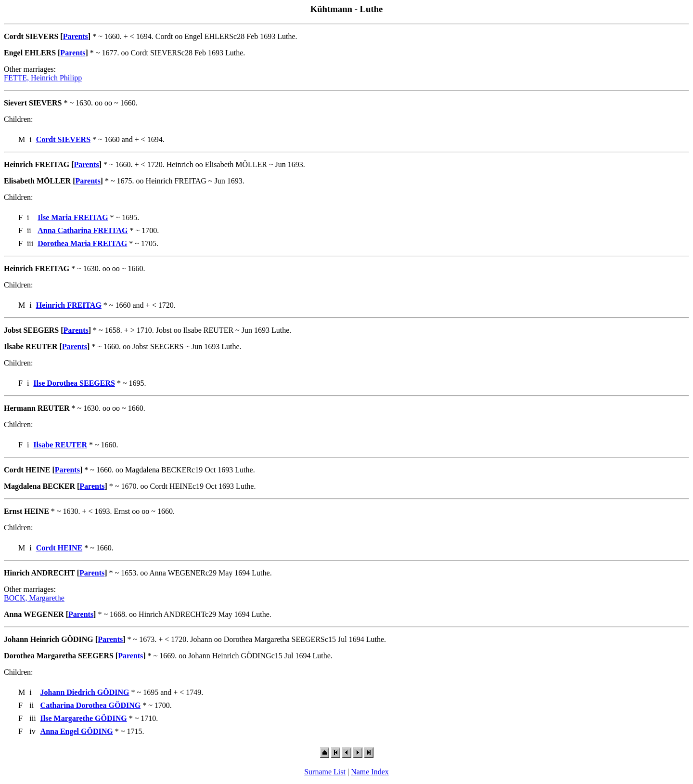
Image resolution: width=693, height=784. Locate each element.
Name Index (370, 772)
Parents (76, 36)
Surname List (325, 772)
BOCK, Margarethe (34, 598)
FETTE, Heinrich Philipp (43, 78)
